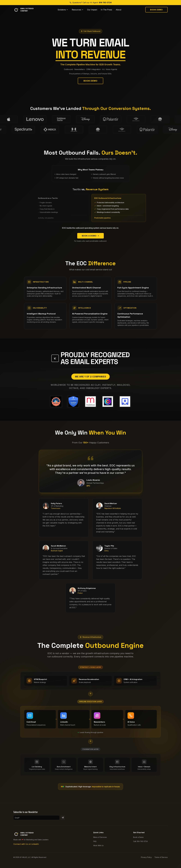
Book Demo (156, 10)
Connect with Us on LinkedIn (26, 846)
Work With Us (98, 848)
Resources (78, 10)
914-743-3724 (105, 3)
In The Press (106, 10)
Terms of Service (161, 859)
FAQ (95, 844)
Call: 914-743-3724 (140, 844)
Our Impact (92, 10)
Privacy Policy (146, 859)
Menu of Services (100, 839)
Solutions (63, 10)
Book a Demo (91, 236)
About (118, 10)
